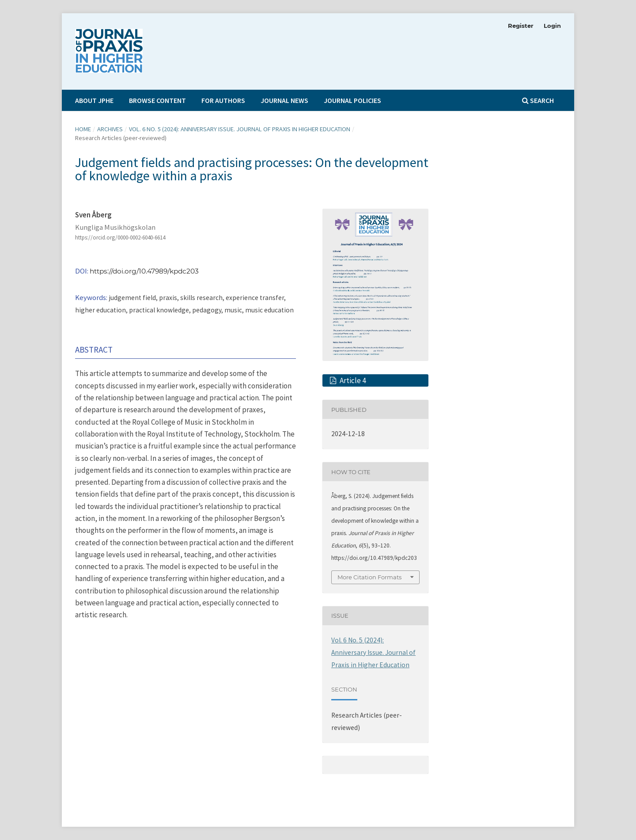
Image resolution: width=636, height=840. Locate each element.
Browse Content (157, 100)
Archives (110, 129)
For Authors (223, 100)
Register (521, 26)
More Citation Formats (369, 577)
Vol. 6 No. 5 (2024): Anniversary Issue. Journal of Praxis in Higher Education (240, 129)
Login (552, 26)
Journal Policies (352, 100)
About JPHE (94, 100)
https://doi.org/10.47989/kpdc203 (144, 271)
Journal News (284, 100)
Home (83, 129)
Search (538, 100)
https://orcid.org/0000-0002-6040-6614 (120, 238)
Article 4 (352, 380)
